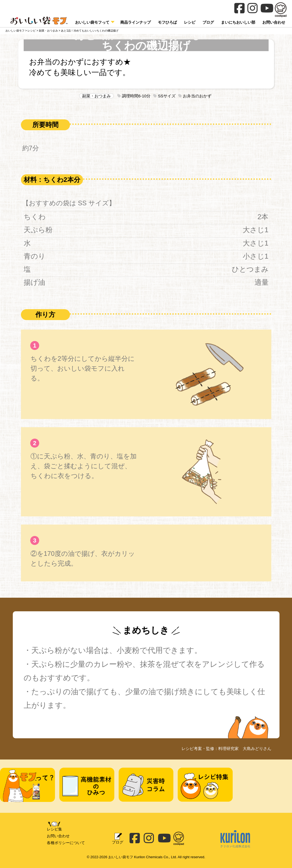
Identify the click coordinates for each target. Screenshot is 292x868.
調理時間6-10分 (134, 96)
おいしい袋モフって (92, 22)
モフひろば (167, 22)
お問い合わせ (58, 836)
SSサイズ (164, 96)
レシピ (190, 22)
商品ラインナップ (136, 22)
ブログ (208, 22)
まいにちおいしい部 (238, 22)
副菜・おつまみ (96, 96)
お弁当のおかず (195, 96)
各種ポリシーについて (66, 843)
